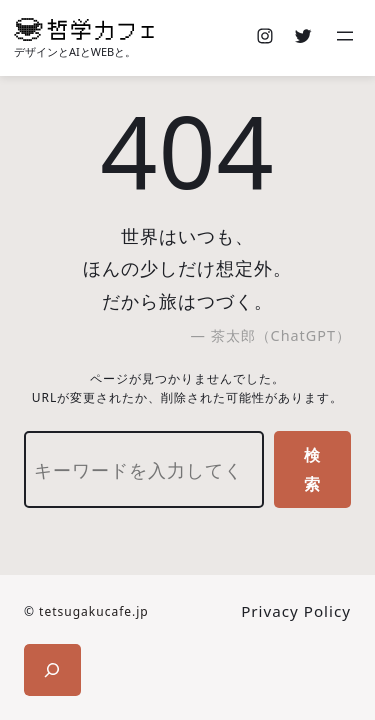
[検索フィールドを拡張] (52, 670)
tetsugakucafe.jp (94, 611)
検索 (312, 469)
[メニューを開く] (347, 38)
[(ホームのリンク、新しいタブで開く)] (84, 29)
